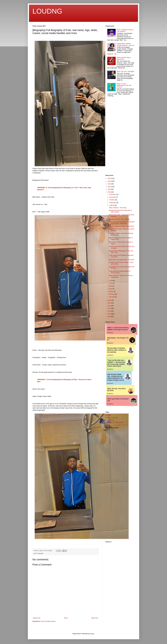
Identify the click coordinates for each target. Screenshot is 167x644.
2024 (109, 184)
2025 (109, 181)
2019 (109, 303)
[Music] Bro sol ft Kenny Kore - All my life (122, 260)
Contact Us (111, 420)
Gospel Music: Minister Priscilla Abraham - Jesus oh (126, 44)
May (111, 286)
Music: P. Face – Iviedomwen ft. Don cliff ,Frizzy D (124, 85)
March (112, 291)
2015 (109, 314)
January (112, 297)
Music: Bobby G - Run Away (118, 208)
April (111, 289)
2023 (109, 187)
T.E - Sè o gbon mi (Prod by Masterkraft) (121, 226)
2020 (109, 300)
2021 (109, 192)
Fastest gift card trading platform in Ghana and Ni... (120, 272)
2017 (109, 308)
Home (66, 618)
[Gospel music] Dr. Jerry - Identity (119, 219)
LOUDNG (47, 11)
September (113, 203)
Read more (110, 333)
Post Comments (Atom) (48, 621)
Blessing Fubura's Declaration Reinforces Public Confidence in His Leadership (117, 350)
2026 (109, 178)
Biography (41, 553)
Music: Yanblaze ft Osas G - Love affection (125, 31)
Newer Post (37, 618)
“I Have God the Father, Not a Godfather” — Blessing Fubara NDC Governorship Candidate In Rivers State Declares (116, 363)
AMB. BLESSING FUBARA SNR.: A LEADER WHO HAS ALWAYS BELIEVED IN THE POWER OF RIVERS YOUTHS (116, 377)
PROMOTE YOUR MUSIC (115, 422)
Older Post (95, 618)
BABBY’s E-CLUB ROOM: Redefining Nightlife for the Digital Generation (118, 329)
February (112, 294)
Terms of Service (112, 418)
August (112, 205)
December (113, 194)
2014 (109, 317)
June (111, 283)
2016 (109, 311)
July (111, 281)
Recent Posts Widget (129, 407)
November (113, 197)
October (112, 200)
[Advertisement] (112, 136)
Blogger (92, 634)
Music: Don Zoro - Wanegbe (125, 71)
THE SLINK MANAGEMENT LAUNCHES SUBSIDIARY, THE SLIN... (122, 223)
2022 (109, 189)
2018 (109, 306)
